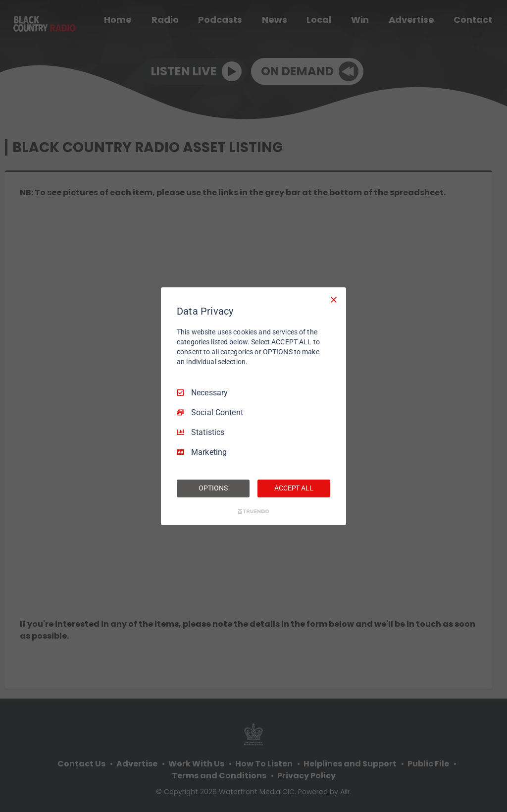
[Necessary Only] (334, 299)
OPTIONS (213, 488)
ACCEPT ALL (294, 488)
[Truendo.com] (253, 511)
